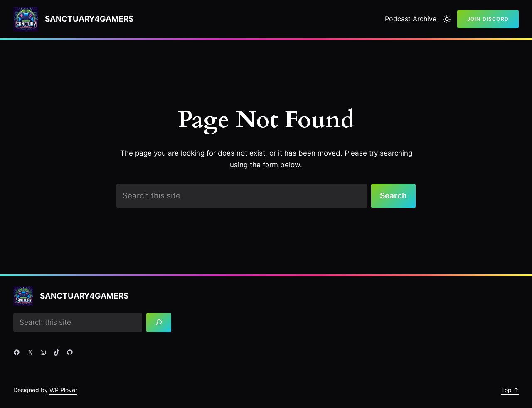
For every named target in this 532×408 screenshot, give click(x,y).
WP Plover (63, 390)
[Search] (159, 323)
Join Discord (488, 19)
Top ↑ (510, 390)
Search (393, 195)
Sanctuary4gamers (89, 19)
